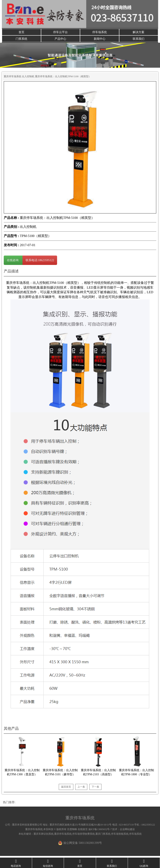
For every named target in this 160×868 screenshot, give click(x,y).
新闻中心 (100, 40)
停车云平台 (60, 32)
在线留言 (83, 831)
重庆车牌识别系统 (44, 836)
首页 (21, 32)
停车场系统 (100, 32)
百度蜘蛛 (72, 831)
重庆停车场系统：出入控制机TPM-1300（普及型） (22, 774)
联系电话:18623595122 (40, 262)
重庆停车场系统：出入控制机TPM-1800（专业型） (136, 774)
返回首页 (66, 788)
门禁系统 (21, 40)
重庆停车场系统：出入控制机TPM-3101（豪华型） (60, 774)
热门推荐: (9, 804)
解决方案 (139, 32)
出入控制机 (28, 78)
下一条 (95, 788)
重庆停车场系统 (12, 78)
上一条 (81, 788)
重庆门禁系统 (103, 836)
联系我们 (139, 40)
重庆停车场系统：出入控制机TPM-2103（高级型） (98, 774)
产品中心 (60, 40)
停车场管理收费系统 (84, 836)
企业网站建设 (127, 831)
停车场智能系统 (120, 836)
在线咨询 (13, 262)
